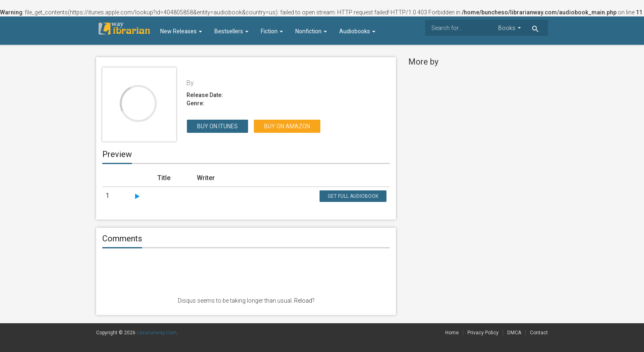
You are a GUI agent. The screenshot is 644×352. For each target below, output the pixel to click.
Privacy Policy (483, 333)
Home (452, 333)
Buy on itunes (217, 126)
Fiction (272, 31)
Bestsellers (231, 31)
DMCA (514, 333)
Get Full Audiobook (353, 196)
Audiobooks (357, 31)
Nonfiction (311, 31)
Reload (303, 301)
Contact (539, 333)
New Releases (181, 31)
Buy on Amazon (287, 126)
